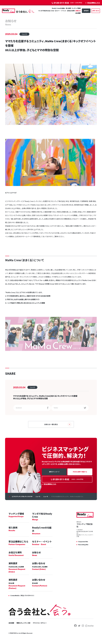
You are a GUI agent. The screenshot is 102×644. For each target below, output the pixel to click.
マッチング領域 (76, 8)
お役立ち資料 (71, 11)
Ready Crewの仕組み (58, 8)
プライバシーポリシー (40, 625)
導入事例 (68, 8)
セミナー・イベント (61, 11)
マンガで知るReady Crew (46, 11)
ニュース (38, 498)
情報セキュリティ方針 (23, 625)
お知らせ (78, 11)
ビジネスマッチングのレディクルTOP (22, 498)
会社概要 (78, 13)
